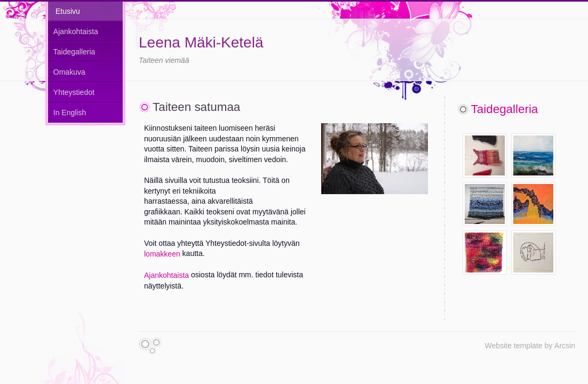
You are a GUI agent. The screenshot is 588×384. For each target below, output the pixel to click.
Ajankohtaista (76, 31)
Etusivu (68, 11)
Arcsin (565, 346)
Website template (514, 346)
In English (70, 113)
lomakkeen (162, 254)
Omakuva (69, 72)
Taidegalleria (74, 52)
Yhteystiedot (74, 92)
